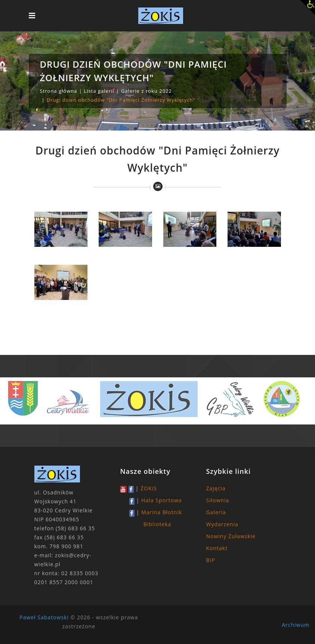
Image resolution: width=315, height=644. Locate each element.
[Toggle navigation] (32, 16)
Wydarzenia (222, 524)
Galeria (216, 512)
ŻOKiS (149, 488)
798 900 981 (67, 546)
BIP (210, 560)
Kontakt (217, 548)
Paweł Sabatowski (44, 617)
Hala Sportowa (161, 500)
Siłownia (217, 500)
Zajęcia (216, 488)
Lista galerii (99, 91)
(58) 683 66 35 (75, 528)
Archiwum (296, 625)
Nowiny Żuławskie (231, 536)
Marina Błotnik (162, 512)
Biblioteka (157, 524)
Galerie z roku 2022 (146, 91)
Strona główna (59, 91)
